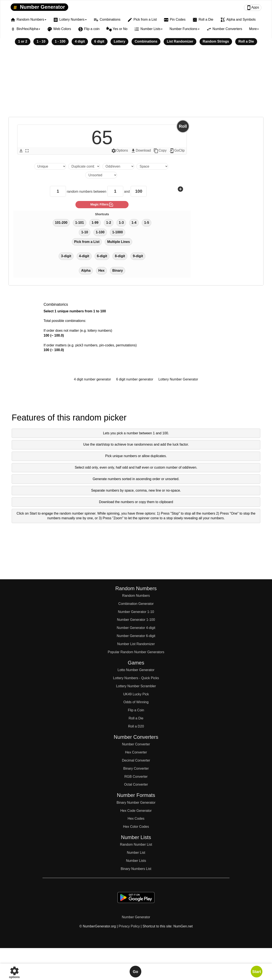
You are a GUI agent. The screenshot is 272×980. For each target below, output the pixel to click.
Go (135, 972)
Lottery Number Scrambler (136, 686)
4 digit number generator (92, 379)
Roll (183, 126)
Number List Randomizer (136, 644)
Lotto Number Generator (136, 670)
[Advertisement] (136, 84)
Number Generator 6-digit (136, 636)
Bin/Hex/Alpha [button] (25, 29)
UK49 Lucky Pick (136, 694)
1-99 (95, 223)
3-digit (66, 256)
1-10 (85, 232)
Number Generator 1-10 (136, 612)
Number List (136, 853)
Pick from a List (142, 20)
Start (257, 972)
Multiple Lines (118, 242)
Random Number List (136, 844)
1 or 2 (23, 41)
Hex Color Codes (136, 827)
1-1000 (118, 232)
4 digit (80, 41)
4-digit (84, 256)
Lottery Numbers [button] (70, 20)
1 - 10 (41, 41)
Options (120, 151)
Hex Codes (136, 819)
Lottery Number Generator (178, 379)
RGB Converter (136, 777)
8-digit (120, 256)
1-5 (147, 223)
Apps (253, 8)
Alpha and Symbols (238, 20)
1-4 (134, 223)
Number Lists (136, 861)
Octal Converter (136, 784)
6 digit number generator (135, 379)
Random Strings (216, 41)
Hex (101, 270)
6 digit (99, 41)
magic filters (102, 205)
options (14, 972)
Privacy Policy (129, 926)
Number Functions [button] (185, 29)
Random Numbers (136, 596)
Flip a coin (89, 29)
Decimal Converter (136, 760)
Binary (118, 270)
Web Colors (59, 29)
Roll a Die (203, 20)
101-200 (61, 223)
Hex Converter (136, 752)
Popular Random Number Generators (136, 652)
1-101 (80, 223)
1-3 (121, 223)
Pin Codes (175, 20)
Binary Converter (136, 768)
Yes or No (117, 29)
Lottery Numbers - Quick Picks (136, 678)
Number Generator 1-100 (136, 620)
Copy (160, 151)
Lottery (119, 41)
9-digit (138, 256)
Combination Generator (136, 604)
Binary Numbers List (136, 869)
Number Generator (38, 7)
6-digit (102, 256)
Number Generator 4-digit (136, 628)
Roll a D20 (136, 726)
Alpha (86, 270)
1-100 (100, 232)
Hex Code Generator (136, 811)
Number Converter (136, 744)
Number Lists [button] (148, 29)
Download (141, 151)
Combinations (107, 20)
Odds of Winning (136, 702)
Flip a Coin (136, 710)
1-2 (109, 223)
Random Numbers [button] (28, 20)
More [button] (254, 29)
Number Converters (224, 29)
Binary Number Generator (136, 803)
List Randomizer (180, 41)
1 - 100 (60, 41)
